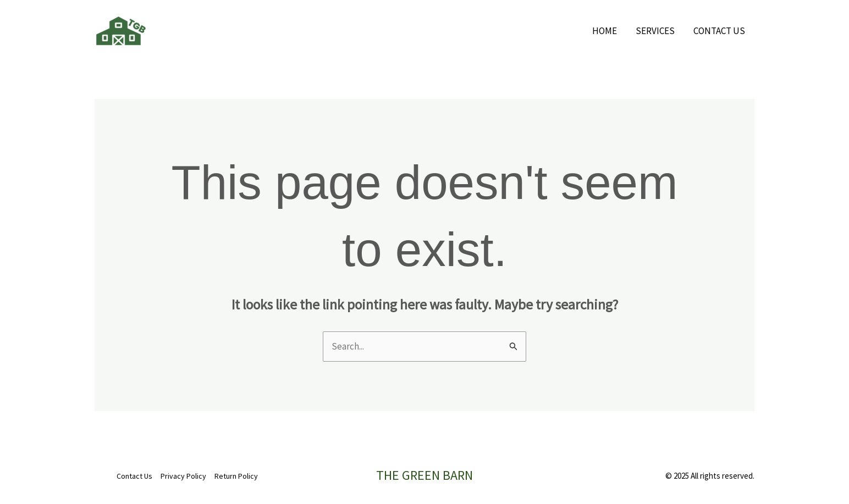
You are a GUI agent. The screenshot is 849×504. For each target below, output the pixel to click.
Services (655, 31)
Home (605, 31)
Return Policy (236, 476)
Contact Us (719, 31)
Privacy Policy (183, 476)
